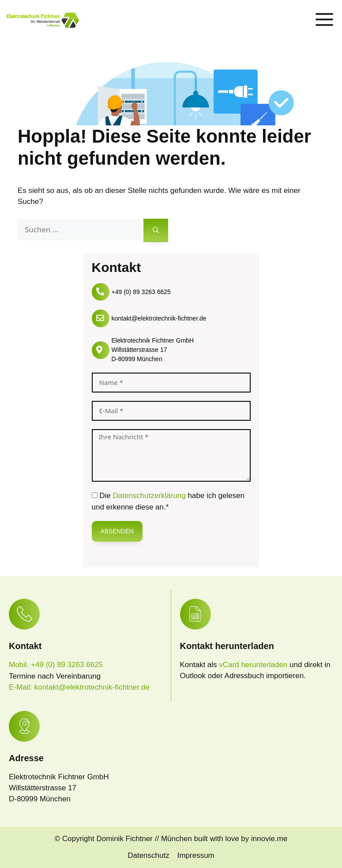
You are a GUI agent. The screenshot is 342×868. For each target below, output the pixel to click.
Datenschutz (148, 855)
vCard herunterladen (254, 665)
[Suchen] (156, 230)
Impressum (196, 855)
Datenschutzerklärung (149, 496)
